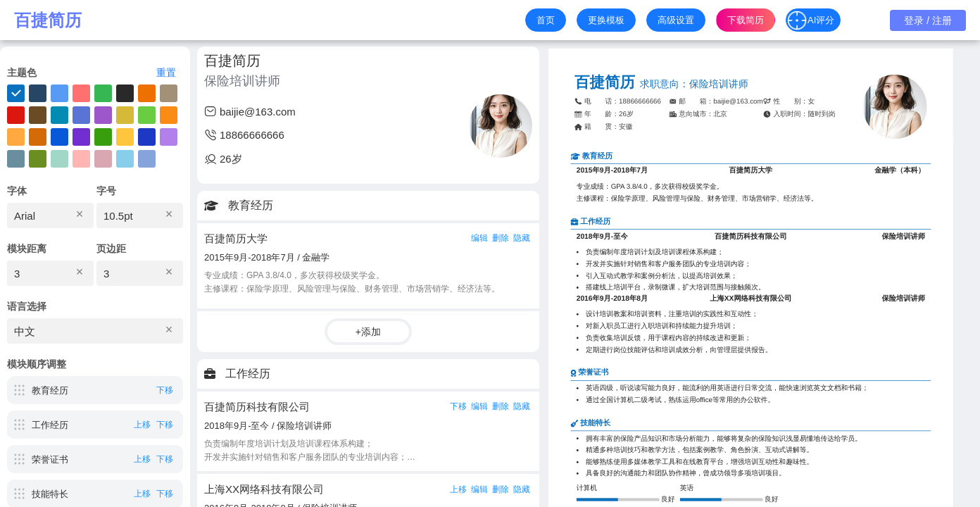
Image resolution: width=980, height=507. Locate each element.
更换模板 (606, 20)
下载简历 (746, 20)
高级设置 (676, 20)
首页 (546, 20)
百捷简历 (48, 20)
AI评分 (810, 20)
